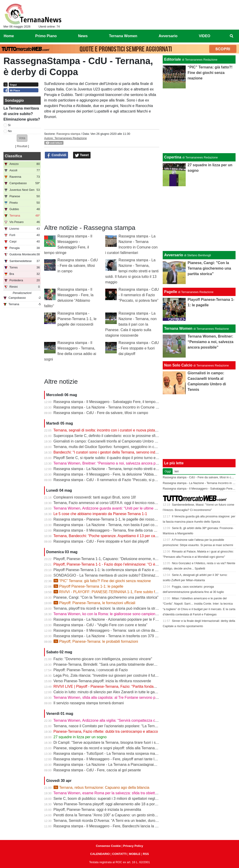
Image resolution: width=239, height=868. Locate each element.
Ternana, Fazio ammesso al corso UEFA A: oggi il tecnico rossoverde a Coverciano (121, 503)
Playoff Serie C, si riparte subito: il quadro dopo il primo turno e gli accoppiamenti (119, 458)
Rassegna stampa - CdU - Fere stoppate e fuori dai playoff (139, 348)
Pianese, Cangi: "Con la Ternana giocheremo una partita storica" (106, 597)
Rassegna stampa (68, 134)
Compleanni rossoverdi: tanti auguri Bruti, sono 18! (95, 497)
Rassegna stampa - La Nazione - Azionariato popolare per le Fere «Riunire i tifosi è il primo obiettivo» (136, 619)
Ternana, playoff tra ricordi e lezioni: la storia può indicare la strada (107, 608)
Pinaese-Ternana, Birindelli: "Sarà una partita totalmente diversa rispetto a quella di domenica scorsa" (136, 664)
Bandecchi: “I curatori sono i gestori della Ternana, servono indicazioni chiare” (117, 452)
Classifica (13, 156)
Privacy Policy (133, 846)
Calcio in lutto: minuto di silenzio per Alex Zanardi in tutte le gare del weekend (117, 692)
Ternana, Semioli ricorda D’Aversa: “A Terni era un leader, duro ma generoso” (116, 821)
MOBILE (135, 854)
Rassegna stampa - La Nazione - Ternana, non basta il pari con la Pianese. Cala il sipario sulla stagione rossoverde (131, 324)
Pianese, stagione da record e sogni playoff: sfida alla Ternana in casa (111, 748)
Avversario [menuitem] (168, 36)
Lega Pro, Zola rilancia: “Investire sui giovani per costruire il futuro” (108, 675)
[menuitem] (232, 36)
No (10, 131)
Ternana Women (178, 328)
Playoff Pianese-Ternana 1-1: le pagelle (88, 586)
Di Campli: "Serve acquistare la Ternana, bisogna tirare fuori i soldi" (108, 743)
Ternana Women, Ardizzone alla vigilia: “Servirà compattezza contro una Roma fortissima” (126, 720)
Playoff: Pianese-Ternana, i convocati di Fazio (91, 670)
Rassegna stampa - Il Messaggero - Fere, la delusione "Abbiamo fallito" (112, 474)
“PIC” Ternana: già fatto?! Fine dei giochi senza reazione (102, 581)
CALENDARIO (100, 854)
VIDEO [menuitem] (205, 36)
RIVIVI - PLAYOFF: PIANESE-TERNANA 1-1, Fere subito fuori (107, 592)
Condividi (57, 155)
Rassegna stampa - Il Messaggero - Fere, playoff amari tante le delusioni (113, 759)
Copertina (173, 157)
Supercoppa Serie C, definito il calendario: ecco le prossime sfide (107, 436)
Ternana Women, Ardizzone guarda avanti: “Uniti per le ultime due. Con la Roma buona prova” (130, 508)
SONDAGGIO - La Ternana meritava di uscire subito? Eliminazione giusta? (114, 575)
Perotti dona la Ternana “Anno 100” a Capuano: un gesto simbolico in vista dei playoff (123, 815)
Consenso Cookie (108, 846)
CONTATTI (119, 854)
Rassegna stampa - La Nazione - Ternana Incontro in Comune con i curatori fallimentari (125, 407)
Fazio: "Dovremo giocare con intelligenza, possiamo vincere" (103, 659)
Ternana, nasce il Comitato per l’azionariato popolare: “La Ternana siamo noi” (116, 726)
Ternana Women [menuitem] (123, 36)
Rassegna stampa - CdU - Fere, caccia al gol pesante (97, 770)
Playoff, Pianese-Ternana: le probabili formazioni (96, 641)
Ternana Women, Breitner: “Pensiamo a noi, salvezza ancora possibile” (111, 463)
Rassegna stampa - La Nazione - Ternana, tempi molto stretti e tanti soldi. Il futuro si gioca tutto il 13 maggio (132, 271)
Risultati (22, 146)
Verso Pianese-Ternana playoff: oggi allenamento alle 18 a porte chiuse (112, 804)
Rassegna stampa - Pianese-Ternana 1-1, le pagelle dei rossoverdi (77, 319)
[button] (22, 138)
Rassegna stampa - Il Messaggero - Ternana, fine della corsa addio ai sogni (115, 530)
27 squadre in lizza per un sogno (80, 737)
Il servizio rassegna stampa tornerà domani (89, 703)
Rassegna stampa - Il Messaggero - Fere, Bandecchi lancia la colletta (110, 826)
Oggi (168, 471)
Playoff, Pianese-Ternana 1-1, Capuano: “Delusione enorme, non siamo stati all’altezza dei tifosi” (132, 559)
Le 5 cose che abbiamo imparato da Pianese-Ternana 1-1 (100, 514)
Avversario (174, 255)
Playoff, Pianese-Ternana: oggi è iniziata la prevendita (97, 810)
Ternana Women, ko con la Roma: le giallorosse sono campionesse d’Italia (114, 614)
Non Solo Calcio (178, 365)
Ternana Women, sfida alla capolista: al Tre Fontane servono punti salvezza (115, 697)
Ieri (176, 471)
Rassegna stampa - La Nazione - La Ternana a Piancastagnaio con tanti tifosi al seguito (125, 765)
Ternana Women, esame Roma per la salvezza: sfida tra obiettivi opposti (112, 793)
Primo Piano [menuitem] (46, 36)
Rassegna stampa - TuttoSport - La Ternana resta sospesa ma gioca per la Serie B (121, 754)
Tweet (82, 155)
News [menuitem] (83, 36)
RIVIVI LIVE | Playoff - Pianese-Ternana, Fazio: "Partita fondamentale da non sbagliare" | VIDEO (132, 686)
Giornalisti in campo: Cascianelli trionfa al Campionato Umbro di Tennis (111, 441)
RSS (146, 854)
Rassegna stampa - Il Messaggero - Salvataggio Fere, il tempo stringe (111, 402)
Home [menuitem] (9, 36)
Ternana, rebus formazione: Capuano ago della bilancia (101, 788)
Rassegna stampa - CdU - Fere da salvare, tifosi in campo (78, 266)
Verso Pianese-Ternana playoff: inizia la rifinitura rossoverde (102, 681)
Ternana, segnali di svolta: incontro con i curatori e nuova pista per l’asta (112, 430)
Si (9, 125)
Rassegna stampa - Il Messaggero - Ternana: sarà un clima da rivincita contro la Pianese (126, 630)
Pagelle (171, 292)
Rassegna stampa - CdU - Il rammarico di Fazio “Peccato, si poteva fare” (139, 295)
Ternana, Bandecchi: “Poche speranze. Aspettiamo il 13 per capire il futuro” (114, 536)
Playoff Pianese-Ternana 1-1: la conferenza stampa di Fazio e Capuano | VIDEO (119, 570)
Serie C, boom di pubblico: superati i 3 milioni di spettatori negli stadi (109, 799)
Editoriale (172, 59)
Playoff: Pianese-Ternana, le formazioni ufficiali (94, 603)
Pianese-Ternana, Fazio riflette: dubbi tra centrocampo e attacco (106, 731)
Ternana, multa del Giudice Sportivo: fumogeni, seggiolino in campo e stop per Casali (123, 447)
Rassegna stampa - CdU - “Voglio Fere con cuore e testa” (100, 625)
